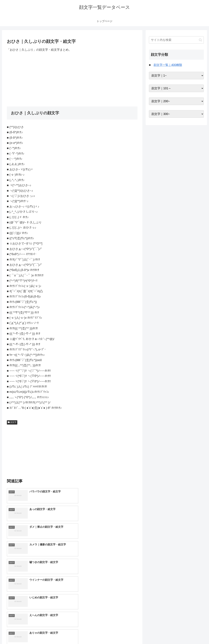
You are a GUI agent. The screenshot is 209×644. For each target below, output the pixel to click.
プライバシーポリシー (193, 634)
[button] (200, 40)
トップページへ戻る (167, 634)
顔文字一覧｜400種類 (168, 65)
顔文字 (12, 422)
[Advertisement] (72, 79)
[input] (176, 40)
